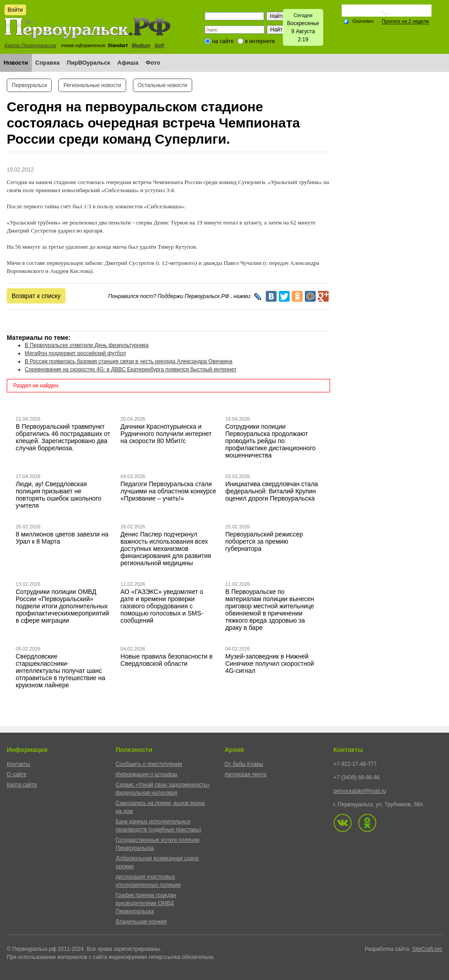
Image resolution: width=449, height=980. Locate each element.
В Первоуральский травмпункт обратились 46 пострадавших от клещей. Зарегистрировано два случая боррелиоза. (63, 437)
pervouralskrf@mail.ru (360, 791)
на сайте (223, 41)
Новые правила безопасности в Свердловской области (166, 660)
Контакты (18, 764)
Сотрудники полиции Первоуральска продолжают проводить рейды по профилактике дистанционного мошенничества (271, 441)
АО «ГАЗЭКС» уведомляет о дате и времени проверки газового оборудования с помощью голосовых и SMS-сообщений (162, 606)
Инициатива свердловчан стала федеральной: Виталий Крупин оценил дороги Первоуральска (272, 491)
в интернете (260, 41)
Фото (153, 63)
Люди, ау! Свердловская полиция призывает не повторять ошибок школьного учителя (59, 495)
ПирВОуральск (89, 63)
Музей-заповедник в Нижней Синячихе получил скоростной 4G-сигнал (270, 664)
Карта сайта (22, 785)
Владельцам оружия (141, 922)
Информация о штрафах (147, 774)
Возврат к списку (36, 296)
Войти (15, 10)
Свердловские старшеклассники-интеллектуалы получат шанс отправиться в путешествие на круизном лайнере (60, 671)
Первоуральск (29, 85)
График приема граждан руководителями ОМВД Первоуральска (146, 903)
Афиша (128, 63)
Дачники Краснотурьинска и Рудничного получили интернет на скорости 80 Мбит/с (166, 434)
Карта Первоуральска (30, 45)
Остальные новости (163, 85)
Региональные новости (92, 85)
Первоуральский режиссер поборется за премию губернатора (264, 541)
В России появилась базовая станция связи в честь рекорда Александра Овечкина (128, 361)
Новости (16, 63)
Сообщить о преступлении (149, 764)
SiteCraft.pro (427, 949)
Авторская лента (245, 774)
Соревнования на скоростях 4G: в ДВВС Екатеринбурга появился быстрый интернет (131, 369)
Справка (48, 63)
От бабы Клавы (244, 764)
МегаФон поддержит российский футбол (75, 353)
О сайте (17, 774)
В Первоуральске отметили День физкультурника (87, 345)
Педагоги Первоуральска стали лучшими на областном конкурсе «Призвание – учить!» (168, 491)
